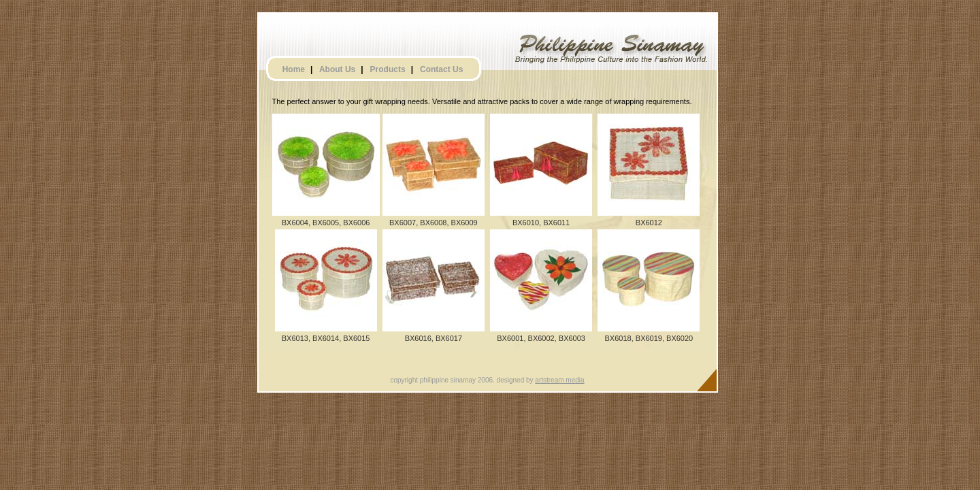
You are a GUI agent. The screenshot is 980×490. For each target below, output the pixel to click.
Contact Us (441, 69)
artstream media (559, 380)
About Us (337, 69)
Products (388, 69)
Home (294, 69)
